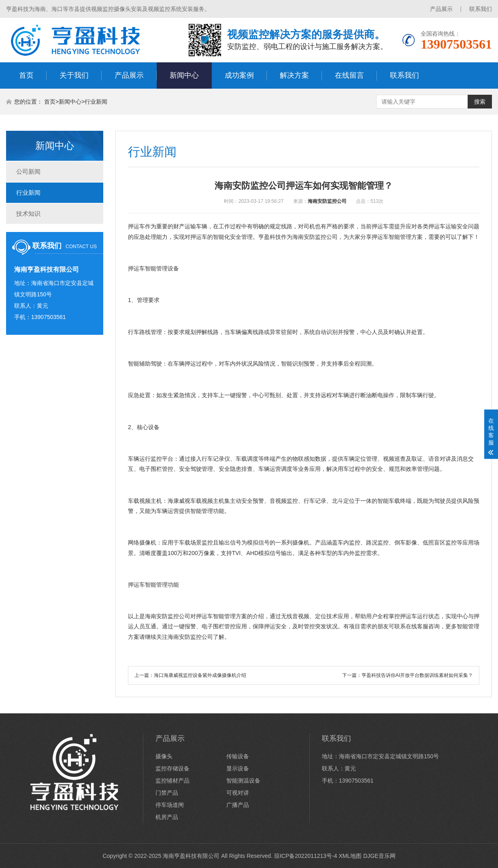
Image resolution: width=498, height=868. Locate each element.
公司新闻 (28, 171)
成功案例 (239, 75)
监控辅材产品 (172, 781)
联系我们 (481, 9)
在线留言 (349, 75)
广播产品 (238, 805)
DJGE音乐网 (379, 856)
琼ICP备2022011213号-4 (306, 856)
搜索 (480, 102)
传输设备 (238, 756)
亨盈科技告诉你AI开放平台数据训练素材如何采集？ (417, 675)
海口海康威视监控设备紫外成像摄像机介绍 (200, 675)
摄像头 (164, 756)
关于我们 (74, 75)
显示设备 (238, 768)
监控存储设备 (172, 768)
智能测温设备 (243, 781)
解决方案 (294, 75)
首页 (26, 75)
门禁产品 (167, 793)
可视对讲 (238, 793)
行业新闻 (96, 102)
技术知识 (28, 214)
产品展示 (441, 9)
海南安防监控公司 (327, 201)
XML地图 (350, 856)
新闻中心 (184, 75)
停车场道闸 (170, 805)
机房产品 (167, 817)
